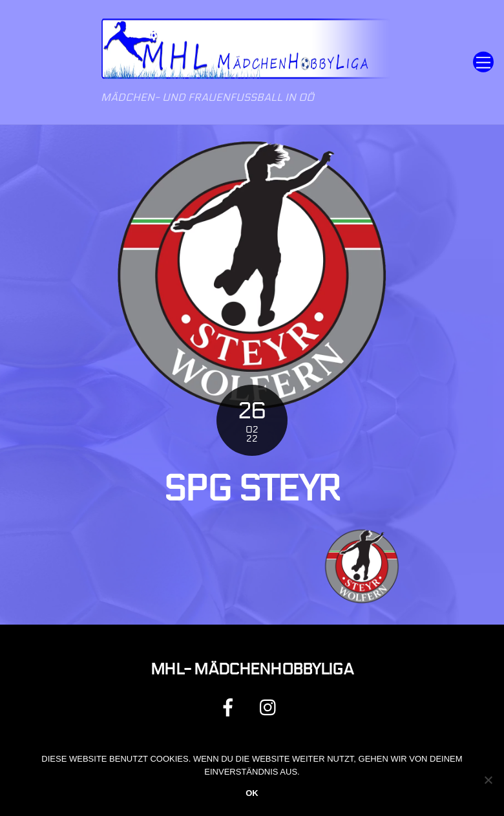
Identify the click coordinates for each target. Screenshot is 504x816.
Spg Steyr (252, 489)
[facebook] (230, 707)
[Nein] (488, 780)
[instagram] (271, 707)
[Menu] (483, 62)
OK (252, 793)
